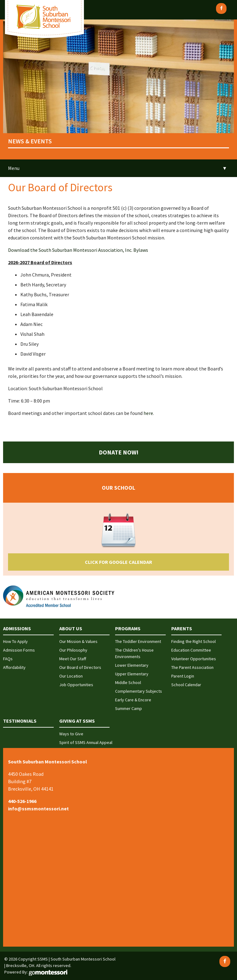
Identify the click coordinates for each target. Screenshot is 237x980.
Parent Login (183, 676)
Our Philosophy (73, 650)
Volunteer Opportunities (194, 659)
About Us (71, 628)
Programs (128, 628)
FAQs (8, 659)
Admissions (17, 628)
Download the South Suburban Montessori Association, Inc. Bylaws (78, 250)
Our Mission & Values (78, 641)
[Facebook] (221, 8)
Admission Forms (19, 650)
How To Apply (15, 641)
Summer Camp (129, 708)
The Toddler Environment (138, 641)
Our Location (71, 676)
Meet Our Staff (73, 659)
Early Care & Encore (133, 700)
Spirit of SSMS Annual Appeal (86, 742)
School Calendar (186, 685)
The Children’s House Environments (134, 653)
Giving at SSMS (77, 721)
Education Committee (191, 650)
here (148, 413)
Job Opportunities (76, 685)
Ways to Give (71, 734)
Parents (182, 628)
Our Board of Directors (80, 667)
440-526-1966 (22, 801)
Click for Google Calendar (118, 562)
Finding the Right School (193, 641)
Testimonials (20, 721)
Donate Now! (119, 452)
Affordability (14, 667)
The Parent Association (192, 667)
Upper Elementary (132, 674)
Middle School (128, 682)
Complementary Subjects (139, 691)
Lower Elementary (132, 665)
